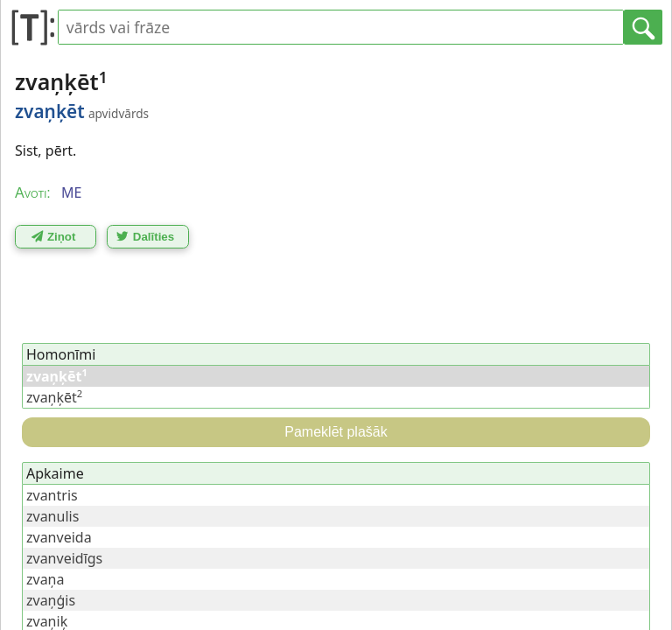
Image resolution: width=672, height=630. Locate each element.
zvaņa (45, 579)
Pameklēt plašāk (336, 432)
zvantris (52, 495)
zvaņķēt (54, 397)
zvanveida (59, 537)
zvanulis (52, 516)
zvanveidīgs (64, 558)
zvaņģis (51, 600)
